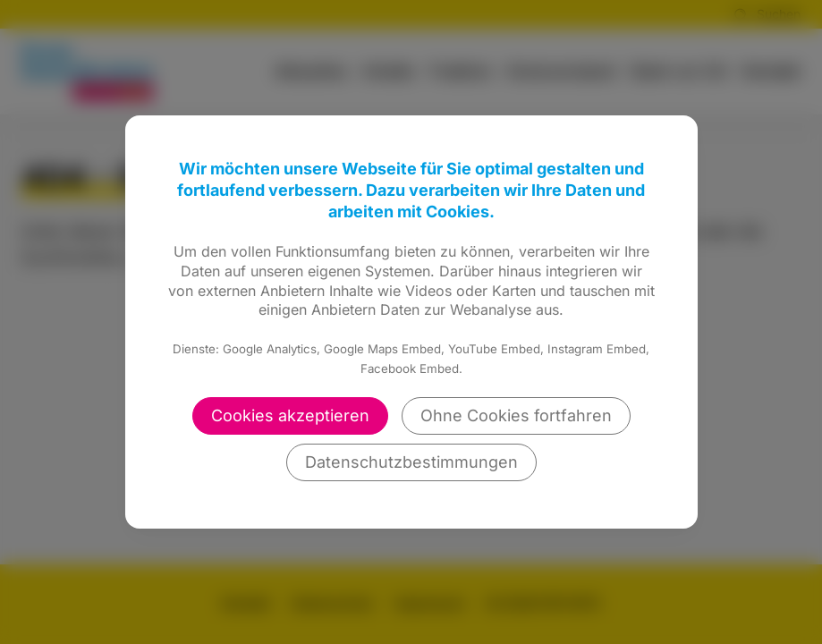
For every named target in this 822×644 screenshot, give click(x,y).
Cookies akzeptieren (290, 415)
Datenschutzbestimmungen (411, 462)
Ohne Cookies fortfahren (516, 415)
